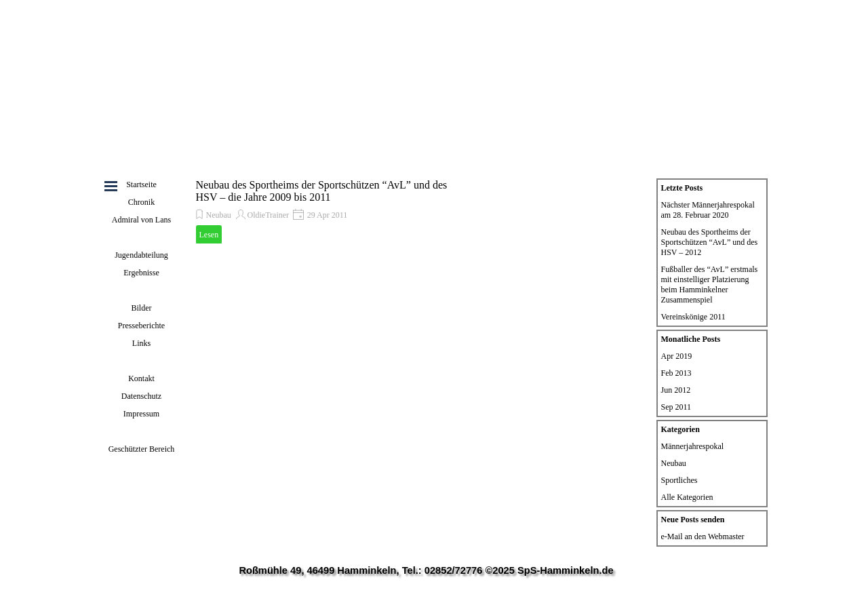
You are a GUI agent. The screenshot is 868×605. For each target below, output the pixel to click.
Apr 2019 (677, 356)
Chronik (141, 202)
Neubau (219, 215)
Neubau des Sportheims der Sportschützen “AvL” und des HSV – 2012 (710, 242)
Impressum (141, 414)
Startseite (141, 184)
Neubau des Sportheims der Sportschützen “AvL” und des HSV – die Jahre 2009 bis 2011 (322, 191)
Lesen (209, 235)
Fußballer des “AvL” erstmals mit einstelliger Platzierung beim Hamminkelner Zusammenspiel (710, 285)
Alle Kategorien (687, 497)
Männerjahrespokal (693, 446)
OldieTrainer (269, 215)
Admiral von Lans (141, 220)
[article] (325, 211)
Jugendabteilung (141, 255)
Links (141, 343)
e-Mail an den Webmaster (703, 536)
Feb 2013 (676, 373)
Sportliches (679, 480)
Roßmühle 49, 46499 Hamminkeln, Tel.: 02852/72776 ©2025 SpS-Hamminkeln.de (426, 570)
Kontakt (141, 378)
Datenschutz (141, 396)
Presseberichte (141, 326)
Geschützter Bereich (142, 449)
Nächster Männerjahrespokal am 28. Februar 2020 (708, 210)
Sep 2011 (676, 407)
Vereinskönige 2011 (693, 317)
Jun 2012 (676, 390)
